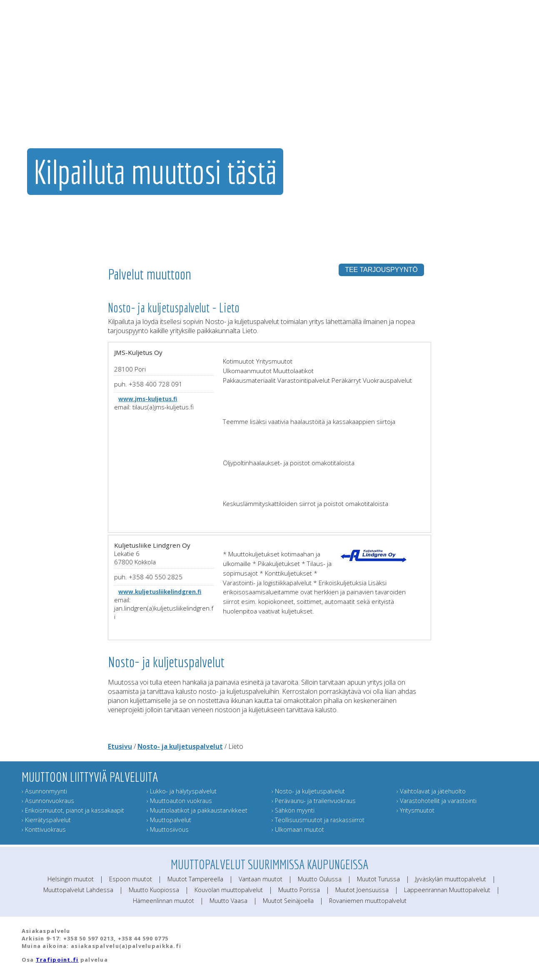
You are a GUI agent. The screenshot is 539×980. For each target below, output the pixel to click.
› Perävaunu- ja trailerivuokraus (314, 801)
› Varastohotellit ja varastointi (437, 801)
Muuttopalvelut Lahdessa (78, 890)
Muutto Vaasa (228, 901)
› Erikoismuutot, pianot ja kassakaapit (73, 810)
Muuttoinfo (504, 98)
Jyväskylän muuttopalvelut (451, 879)
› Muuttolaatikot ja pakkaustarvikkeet (197, 810)
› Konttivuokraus (44, 829)
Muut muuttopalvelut (341, 98)
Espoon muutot (131, 879)
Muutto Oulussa (320, 879)
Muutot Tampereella (195, 879)
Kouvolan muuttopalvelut (229, 890)
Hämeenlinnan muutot (163, 901)
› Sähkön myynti (293, 810)
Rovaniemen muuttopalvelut (368, 901)
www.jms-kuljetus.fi (148, 399)
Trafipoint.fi (57, 960)
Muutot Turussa (378, 879)
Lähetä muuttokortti (456, 98)
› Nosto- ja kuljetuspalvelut (308, 791)
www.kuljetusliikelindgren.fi (160, 592)
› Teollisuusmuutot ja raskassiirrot (318, 820)
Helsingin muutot (71, 879)
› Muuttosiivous (168, 829)
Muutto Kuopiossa (154, 890)
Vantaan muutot (261, 879)
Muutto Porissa (299, 890)
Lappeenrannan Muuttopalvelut (447, 890)
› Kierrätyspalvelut (46, 820)
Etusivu (120, 746)
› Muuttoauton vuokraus (179, 801)
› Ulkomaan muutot (298, 829)
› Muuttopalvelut (169, 820)
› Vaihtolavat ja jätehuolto (431, 791)
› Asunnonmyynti (44, 791)
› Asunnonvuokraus (48, 801)
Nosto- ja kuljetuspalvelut (180, 746)
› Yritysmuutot (415, 810)
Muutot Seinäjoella (288, 901)
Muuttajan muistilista (401, 98)
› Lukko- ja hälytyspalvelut (182, 791)
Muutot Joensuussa (362, 890)
